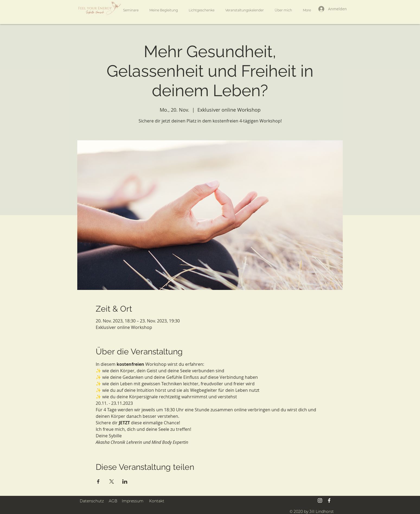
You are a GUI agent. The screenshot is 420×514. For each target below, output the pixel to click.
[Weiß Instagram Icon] (320, 500)
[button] (164, 10)
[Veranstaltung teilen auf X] (112, 481)
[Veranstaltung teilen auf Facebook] (98, 481)
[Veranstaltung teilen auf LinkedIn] (125, 481)
